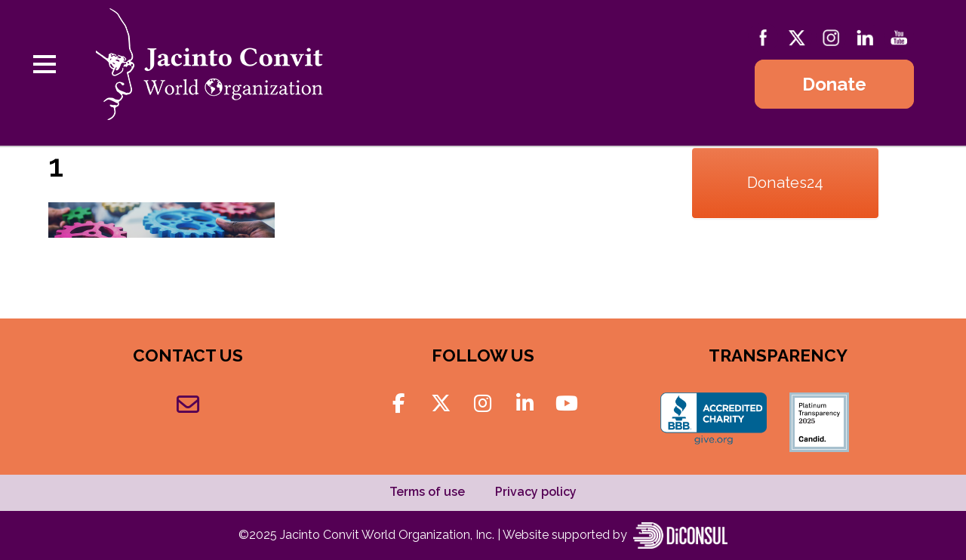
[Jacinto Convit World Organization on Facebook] (399, 404)
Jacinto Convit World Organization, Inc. (389, 534)
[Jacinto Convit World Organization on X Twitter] (441, 404)
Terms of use (427, 492)
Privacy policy (536, 492)
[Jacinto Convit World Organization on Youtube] (567, 404)
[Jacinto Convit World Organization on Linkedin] (525, 404)
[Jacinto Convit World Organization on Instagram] (483, 404)
